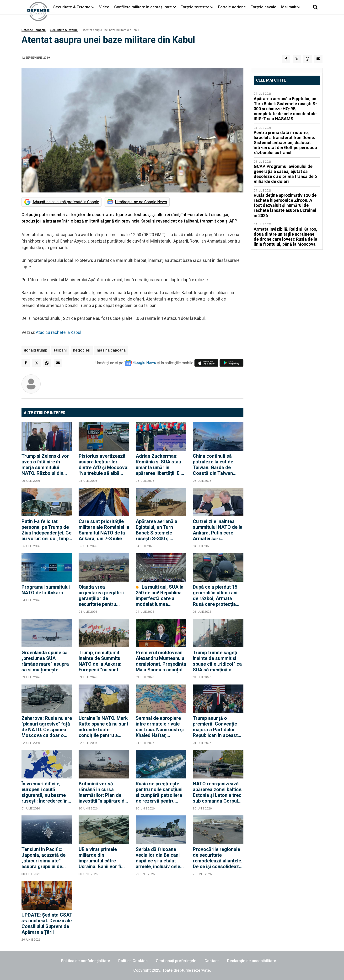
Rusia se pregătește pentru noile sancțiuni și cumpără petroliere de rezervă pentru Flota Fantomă (159, 792)
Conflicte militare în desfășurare (143, 7)
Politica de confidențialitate (86, 961)
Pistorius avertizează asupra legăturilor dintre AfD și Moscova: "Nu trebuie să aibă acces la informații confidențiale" (104, 465)
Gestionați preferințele (176, 961)
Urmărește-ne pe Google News (141, 202)
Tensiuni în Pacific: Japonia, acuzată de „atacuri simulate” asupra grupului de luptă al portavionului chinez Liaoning (44, 858)
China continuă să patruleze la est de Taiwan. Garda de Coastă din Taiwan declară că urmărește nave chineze (216, 465)
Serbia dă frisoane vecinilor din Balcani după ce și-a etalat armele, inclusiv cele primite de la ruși (158, 858)
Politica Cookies (133, 961)
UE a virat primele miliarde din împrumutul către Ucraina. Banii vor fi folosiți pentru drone (101, 858)
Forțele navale (263, 7)
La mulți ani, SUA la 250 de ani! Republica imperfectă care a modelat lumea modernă (160, 596)
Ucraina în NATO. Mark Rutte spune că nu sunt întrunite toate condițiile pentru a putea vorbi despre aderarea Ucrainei (103, 727)
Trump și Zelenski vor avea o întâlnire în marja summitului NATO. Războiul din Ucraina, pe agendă (45, 465)
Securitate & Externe (72, 7)
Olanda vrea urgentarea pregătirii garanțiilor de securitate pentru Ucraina (101, 596)
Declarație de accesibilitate (252, 961)
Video (104, 7)
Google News (145, 363)
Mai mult (291, 7)
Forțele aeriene (232, 7)
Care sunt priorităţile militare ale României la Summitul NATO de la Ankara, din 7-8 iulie (104, 530)
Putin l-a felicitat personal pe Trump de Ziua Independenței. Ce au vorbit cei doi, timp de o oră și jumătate (46, 530)
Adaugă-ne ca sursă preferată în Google (66, 202)
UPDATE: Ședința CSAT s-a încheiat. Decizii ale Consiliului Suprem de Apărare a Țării (47, 923)
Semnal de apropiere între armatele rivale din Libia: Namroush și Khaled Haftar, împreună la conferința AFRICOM (160, 727)
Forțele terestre (195, 7)
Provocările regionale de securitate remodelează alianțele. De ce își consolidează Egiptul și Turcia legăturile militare (218, 858)
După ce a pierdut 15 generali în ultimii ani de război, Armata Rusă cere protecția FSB (215, 596)
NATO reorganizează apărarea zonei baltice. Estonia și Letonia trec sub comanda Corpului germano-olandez (218, 792)
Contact (212, 961)
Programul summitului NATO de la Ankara (46, 590)
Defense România (34, 30)
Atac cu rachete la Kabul (59, 332)
